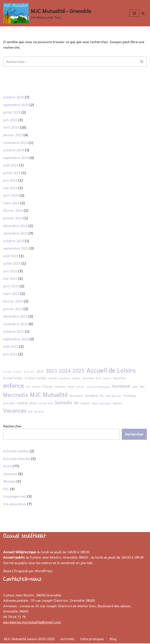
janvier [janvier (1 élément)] (81, 387)
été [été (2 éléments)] (30, 412)
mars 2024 (11, 203)
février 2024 (13, 211)
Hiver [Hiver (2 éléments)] (71, 387)
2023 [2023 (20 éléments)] (51, 371)
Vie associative (15, 504)
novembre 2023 (15, 233)
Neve (7, 571)
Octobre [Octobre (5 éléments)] (91, 396)
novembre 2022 (15, 324)
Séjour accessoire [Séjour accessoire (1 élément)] (101, 404)
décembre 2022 (15, 317)
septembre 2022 (16, 339)
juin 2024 (10, 180)
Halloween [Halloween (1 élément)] (60, 387)
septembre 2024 (16, 158)
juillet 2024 (12, 173)
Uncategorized (15, 497)
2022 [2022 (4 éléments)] (40, 372)
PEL (6, 489)
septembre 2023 (16, 248)
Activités (67, 639)
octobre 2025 (14, 97)
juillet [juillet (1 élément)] (135, 387)
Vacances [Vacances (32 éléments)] (15, 411)
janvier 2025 (13, 135)
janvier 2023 (13, 309)
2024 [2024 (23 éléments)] (65, 371)
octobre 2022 (14, 332)
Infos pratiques (92, 639)
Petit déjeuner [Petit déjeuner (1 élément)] (114, 396)
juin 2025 (10, 120)
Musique (9, 482)
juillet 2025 (12, 112)
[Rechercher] (143, 13)
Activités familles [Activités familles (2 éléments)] (36, 379)
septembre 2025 (16, 105)
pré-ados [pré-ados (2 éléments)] (9, 404)
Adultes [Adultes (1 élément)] (76, 379)
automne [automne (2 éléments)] (88, 379)
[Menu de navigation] (134, 13)
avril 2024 (11, 196)
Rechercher (13, 427)
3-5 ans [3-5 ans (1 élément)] (7, 372)
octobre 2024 (14, 150)
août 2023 (11, 256)
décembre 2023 (15, 226)
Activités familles (17, 459)
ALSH (8, 467)
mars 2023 (11, 294)
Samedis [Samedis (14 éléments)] (63, 403)
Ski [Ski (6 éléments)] (76, 404)
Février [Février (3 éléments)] (48, 387)
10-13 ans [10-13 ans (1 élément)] (29, 372)
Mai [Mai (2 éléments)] (142, 387)
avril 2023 (11, 286)
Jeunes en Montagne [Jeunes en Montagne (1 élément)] (98, 387)
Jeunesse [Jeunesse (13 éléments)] (121, 387)
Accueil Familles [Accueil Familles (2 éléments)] (13, 379)
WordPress (44, 571)
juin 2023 (10, 271)
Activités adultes (16, 451)
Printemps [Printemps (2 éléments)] (130, 396)
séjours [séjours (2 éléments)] (118, 404)
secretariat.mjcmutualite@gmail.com (32, 623)
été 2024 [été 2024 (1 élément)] (39, 412)
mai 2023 (10, 279)
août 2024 (11, 165)
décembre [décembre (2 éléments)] (120, 379)
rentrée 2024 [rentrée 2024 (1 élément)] (46, 404)
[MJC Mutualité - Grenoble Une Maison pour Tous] (47, 13)
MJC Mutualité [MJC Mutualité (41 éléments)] (49, 395)
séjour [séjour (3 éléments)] (85, 404)
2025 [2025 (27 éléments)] (79, 371)
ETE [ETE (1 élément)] (28, 387)
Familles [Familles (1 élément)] (36, 387)
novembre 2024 (15, 143)
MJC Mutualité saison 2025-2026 (29, 639)
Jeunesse (10, 474)
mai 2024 (10, 188)
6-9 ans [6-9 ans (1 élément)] (18, 372)
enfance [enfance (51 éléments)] (14, 386)
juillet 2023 (12, 264)
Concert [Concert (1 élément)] (107, 379)
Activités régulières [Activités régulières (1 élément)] (59, 379)
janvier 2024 (13, 218)
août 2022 (11, 347)
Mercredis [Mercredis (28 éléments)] (15, 395)
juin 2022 (10, 355)
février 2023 (13, 301)
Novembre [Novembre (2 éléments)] (76, 396)
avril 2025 (11, 128)
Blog (113, 639)
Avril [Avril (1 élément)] (98, 379)
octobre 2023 (14, 241)
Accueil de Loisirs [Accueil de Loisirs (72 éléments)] (111, 371)
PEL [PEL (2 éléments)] (102, 396)
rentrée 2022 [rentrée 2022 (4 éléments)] (27, 404)
